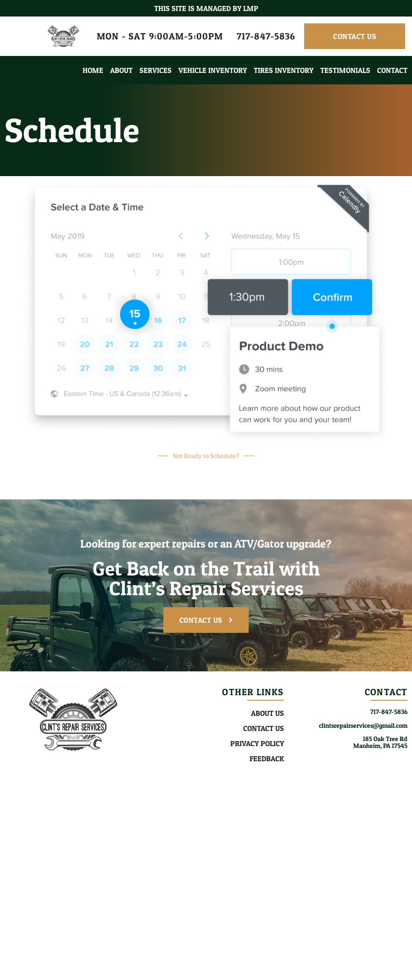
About (121, 70)
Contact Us (264, 728)
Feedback (267, 759)
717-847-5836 (266, 36)
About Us (267, 713)
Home (93, 70)
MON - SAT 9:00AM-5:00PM (160, 36)
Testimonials (345, 70)
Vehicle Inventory (213, 70)
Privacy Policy (257, 743)
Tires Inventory (284, 70)
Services (156, 70)
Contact (392, 70)
